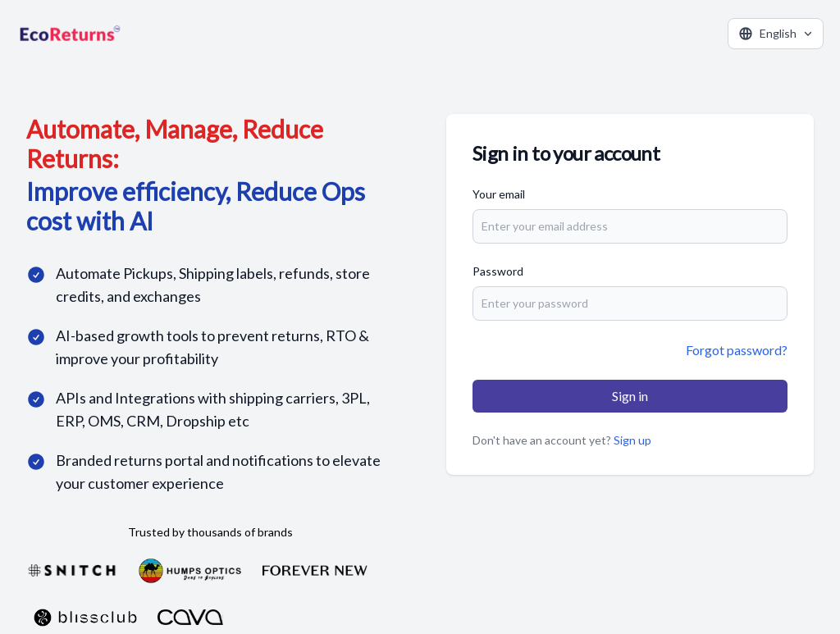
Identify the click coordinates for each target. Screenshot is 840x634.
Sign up (632, 440)
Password (498, 271)
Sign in (630, 396)
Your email (499, 194)
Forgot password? (737, 350)
